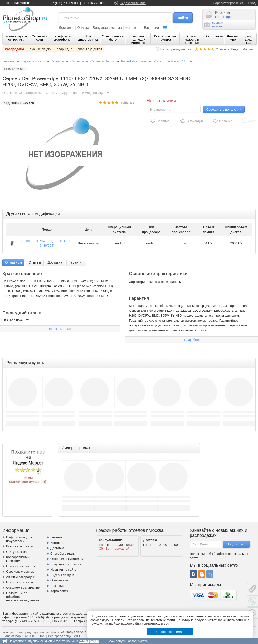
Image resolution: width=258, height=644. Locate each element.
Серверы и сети (39, 38)
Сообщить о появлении (224, 109)
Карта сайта (59, 591)
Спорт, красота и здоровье (192, 39)
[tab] (13, 262)
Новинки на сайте (63, 570)
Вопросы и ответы (19, 546)
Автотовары (214, 36)
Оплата (83, 28)
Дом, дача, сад (248, 39)
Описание (10, 93)
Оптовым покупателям (67, 559)
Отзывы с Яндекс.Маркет (234, 49)
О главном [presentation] (13, 262)
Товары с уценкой (89, 49)
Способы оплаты (63, 553)
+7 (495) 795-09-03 (64, 3)
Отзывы (52, 93)
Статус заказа (16, 552)
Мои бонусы (117, 641)
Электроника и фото (113, 38)
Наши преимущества (176, 49)
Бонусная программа (66, 564)
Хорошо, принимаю (170, 632)
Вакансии (151, 28)
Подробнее (192, 340)
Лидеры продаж (62, 575)
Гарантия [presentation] (76, 262)
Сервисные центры (20, 572)
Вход (252, 3)
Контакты (133, 28)
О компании (59, 580)
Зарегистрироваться (229, 3)
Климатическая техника (165, 38)
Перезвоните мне (133, 3)
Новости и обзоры (19, 582)
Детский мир (233, 38)
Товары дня (64, 49)
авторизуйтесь (139, 641)
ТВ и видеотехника (88, 38)
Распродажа (15, 49)
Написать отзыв (59, 329)
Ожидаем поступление (23, 588)
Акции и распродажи (21, 577)
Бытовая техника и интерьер (138, 39)
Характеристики (31, 93)
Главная (8, 61)
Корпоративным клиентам (18, 559)
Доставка (66, 28)
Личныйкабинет (214, 25)
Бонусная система (107, 28)
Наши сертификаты (21, 566)
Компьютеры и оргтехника (16, 38)
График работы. (86, 621)
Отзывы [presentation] (35, 262)
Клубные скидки (40, 49)
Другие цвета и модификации (86, 93)
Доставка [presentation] (55, 262)
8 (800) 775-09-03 (96, 3)
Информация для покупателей (19, 539)
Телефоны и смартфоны (62, 38)
